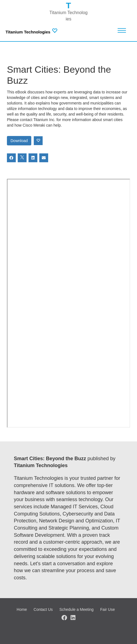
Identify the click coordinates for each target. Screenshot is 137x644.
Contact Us (43, 609)
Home (22, 609)
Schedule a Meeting (76, 609)
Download (19, 141)
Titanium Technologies (28, 32)
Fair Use (108, 609)
